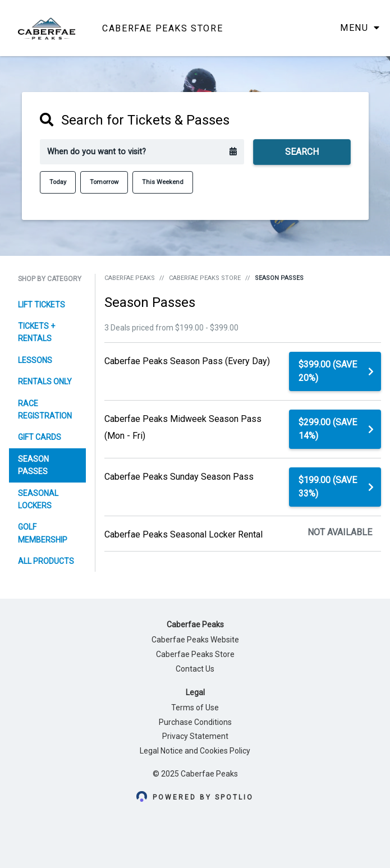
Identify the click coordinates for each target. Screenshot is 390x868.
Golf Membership (43, 533)
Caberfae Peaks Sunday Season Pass (179, 477)
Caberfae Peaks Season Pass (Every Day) (187, 361)
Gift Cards (40, 437)
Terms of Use (195, 708)
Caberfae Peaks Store (205, 278)
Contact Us (195, 669)
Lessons (35, 360)
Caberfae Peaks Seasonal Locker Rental (183, 534)
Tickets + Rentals (36, 332)
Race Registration (45, 410)
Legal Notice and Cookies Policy (195, 751)
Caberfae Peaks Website (195, 640)
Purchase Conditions (195, 722)
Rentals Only (45, 382)
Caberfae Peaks (130, 278)
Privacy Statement (195, 736)
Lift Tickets (42, 305)
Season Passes (33, 465)
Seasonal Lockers (38, 499)
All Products (46, 561)
